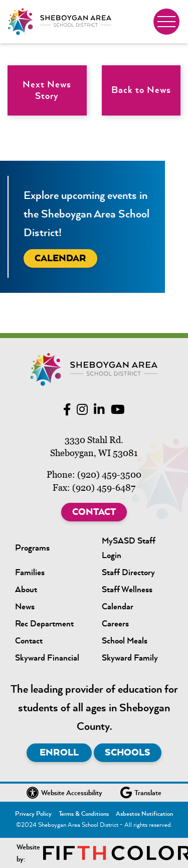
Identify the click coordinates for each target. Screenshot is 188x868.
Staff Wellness (127, 589)
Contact (94, 512)
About (26, 589)
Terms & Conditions (84, 813)
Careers (115, 623)
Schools (128, 752)
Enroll (59, 752)
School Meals (125, 640)
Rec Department (44, 623)
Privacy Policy (33, 813)
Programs (32, 548)
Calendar (60, 258)
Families (30, 572)
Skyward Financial (47, 658)
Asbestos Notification (144, 813)
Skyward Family (130, 658)
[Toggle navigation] (166, 22)
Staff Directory (128, 572)
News (25, 606)
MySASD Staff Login (129, 548)
